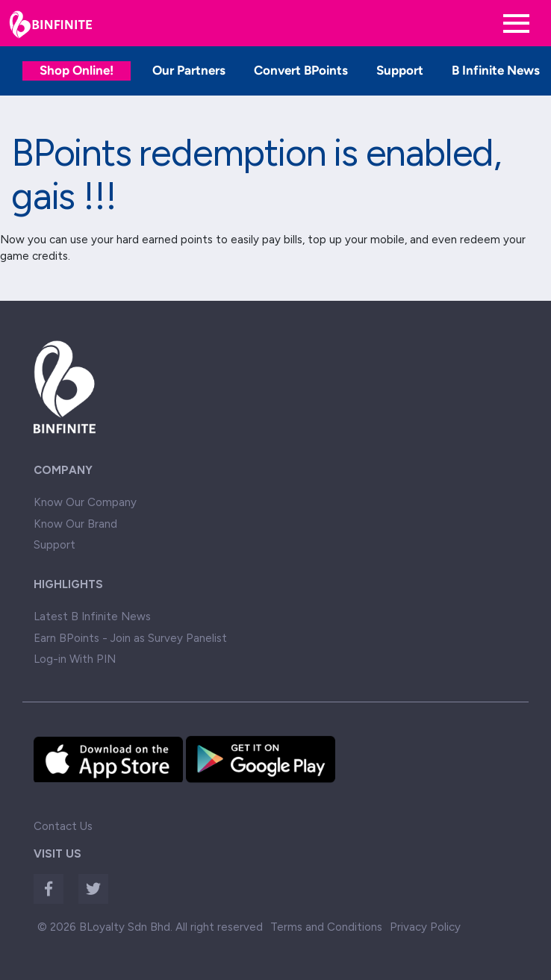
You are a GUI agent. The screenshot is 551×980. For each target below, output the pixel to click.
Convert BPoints (301, 70)
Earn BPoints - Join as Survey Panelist (130, 638)
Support (400, 70)
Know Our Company (85, 502)
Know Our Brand (75, 524)
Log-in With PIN (75, 659)
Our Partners (189, 70)
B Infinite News (496, 70)
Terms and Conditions (326, 927)
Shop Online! (77, 70)
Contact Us (63, 826)
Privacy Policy (425, 927)
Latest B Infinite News (92, 617)
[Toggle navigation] (516, 24)
